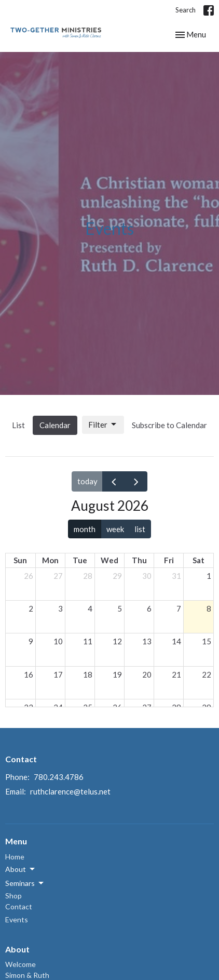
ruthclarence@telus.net (70, 791)
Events (17, 919)
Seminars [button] (25, 883)
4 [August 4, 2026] (90, 608)
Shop (13, 896)
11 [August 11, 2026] (88, 641)
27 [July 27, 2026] (58, 576)
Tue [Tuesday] (80, 560)
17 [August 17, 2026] (58, 674)
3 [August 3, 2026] (60, 608)
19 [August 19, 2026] (117, 674)
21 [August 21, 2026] (176, 674)
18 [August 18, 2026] (88, 674)
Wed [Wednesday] (109, 560)
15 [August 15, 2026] (207, 641)
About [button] (21, 869)
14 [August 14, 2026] (176, 641)
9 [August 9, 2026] (31, 641)
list (140, 529)
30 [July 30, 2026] (147, 576)
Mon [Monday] (50, 560)
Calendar (55, 425)
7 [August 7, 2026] (179, 608)
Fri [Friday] (169, 560)
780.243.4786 (59, 777)
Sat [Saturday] (199, 560)
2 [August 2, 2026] (31, 608)
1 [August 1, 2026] (209, 576)
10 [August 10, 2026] (58, 641)
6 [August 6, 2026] (149, 608)
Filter (103, 425)
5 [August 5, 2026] (120, 608)
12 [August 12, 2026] (117, 641)
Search (186, 10)
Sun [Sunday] (20, 560)
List (18, 425)
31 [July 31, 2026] (176, 576)
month (85, 529)
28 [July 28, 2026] (88, 576)
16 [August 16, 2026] (29, 674)
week (115, 529)
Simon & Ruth (27, 975)
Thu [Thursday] (139, 560)
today (87, 481)
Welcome (20, 964)
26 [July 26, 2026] (29, 576)
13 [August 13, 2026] (147, 641)
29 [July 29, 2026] (117, 576)
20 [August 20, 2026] (147, 674)
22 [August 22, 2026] (207, 674)
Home (15, 857)
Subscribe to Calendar (169, 425)
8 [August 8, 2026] (209, 608)
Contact (19, 906)
